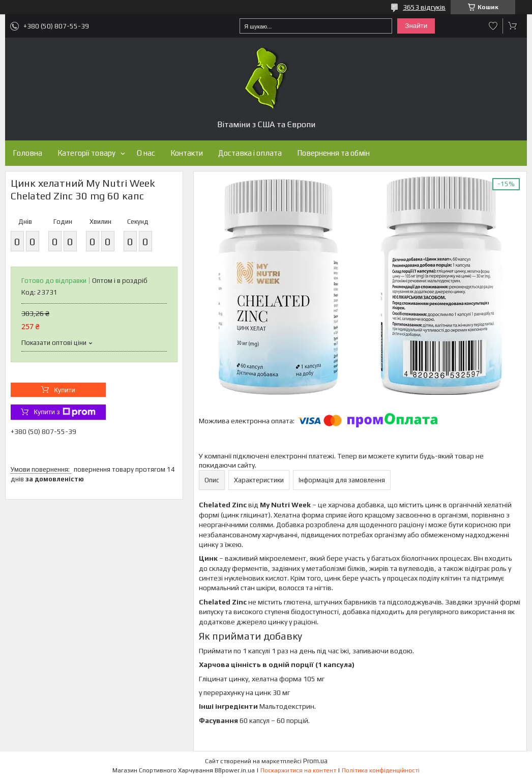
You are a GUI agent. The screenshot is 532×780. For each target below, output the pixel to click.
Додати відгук (493, 26)
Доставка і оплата (250, 153)
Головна (27, 153)
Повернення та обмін (333, 153)
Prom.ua (315, 761)
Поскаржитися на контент (298, 770)
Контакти (187, 153)
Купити (65, 390)
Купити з (64, 412)
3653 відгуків (424, 7)
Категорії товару (86, 153)
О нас (146, 153)
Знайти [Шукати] (416, 26)
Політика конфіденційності (381, 770)
